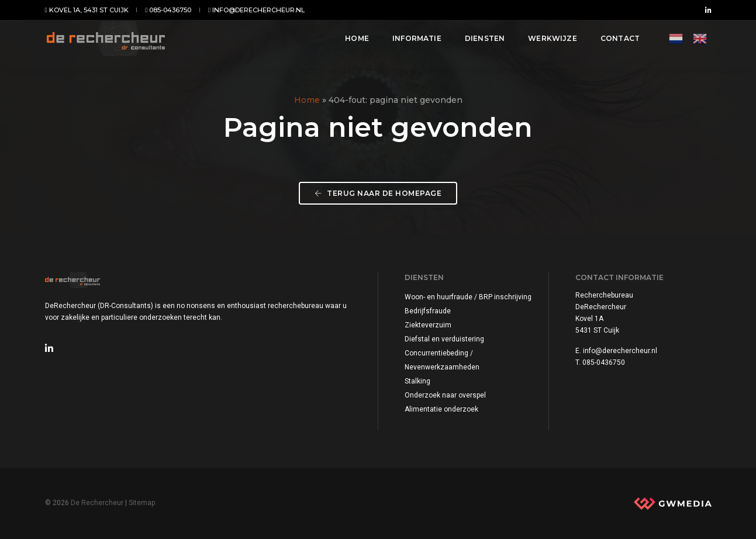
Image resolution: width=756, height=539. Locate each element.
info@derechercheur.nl (256, 10)
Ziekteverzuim (428, 325)
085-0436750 (168, 10)
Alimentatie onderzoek (441, 409)
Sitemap (142, 503)
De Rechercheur (97, 503)
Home (352, 42)
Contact (614, 42)
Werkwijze (547, 42)
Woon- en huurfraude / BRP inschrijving (468, 297)
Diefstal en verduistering (444, 339)
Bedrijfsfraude (428, 311)
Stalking (417, 381)
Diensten (479, 42)
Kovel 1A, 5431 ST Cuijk (87, 10)
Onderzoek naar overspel (445, 395)
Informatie (411, 42)
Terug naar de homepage (378, 193)
